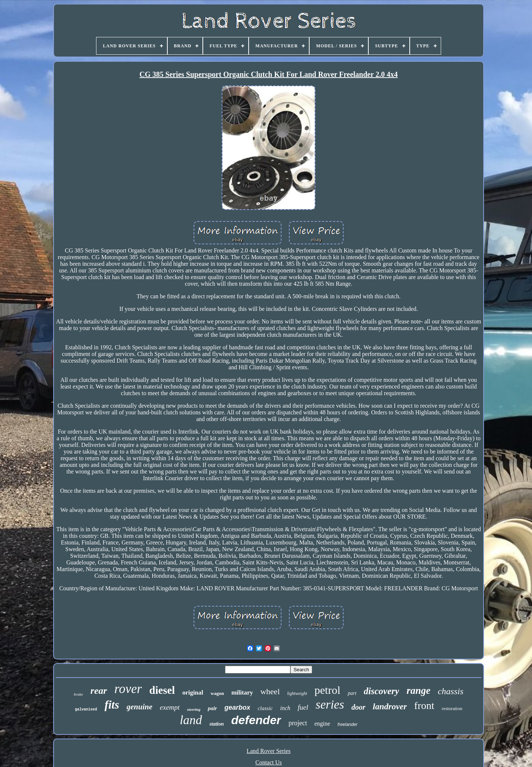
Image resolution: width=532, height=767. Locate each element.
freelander (348, 724)
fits (112, 705)
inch (285, 708)
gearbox (237, 707)
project (298, 723)
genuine (140, 707)
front (424, 705)
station (217, 724)
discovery (382, 691)
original (193, 693)
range (418, 690)
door (358, 707)
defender (256, 720)
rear (99, 691)
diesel (162, 690)
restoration (452, 708)
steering (194, 709)
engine (322, 724)
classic (265, 708)
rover (128, 689)
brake (79, 694)
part (352, 693)
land (191, 720)
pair (212, 708)
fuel (303, 707)
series (330, 705)
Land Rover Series (268, 751)
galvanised (86, 710)
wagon (217, 693)
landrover (390, 707)
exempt (170, 707)
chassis (451, 691)
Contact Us (269, 762)
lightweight (297, 693)
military (242, 693)
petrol (327, 690)
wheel (270, 691)
